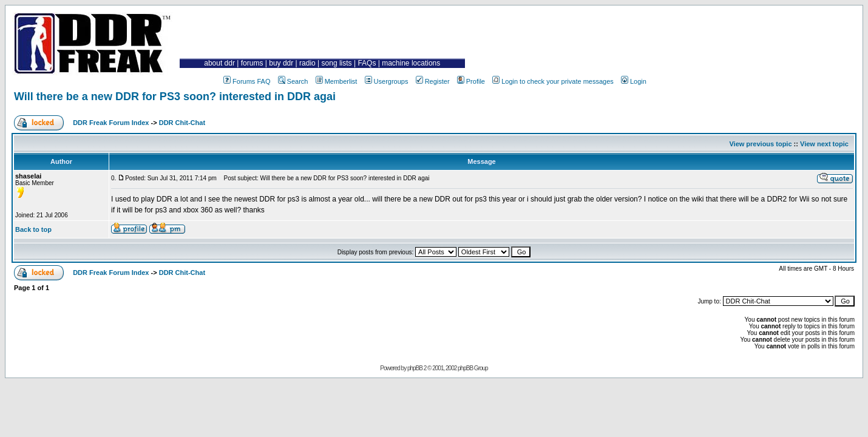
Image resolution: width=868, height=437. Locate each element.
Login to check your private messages (553, 81)
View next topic (824, 144)
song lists (337, 63)
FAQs (367, 63)
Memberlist (337, 81)
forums (252, 63)
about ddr (219, 63)
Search (293, 81)
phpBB (415, 368)
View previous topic (760, 144)
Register (433, 81)
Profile (471, 81)
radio (307, 63)
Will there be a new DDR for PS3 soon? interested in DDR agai (175, 97)
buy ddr (281, 63)
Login (634, 81)
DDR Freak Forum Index (111, 123)
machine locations (411, 63)
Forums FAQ (247, 81)
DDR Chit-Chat (182, 123)
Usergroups (387, 81)
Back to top (33, 229)
